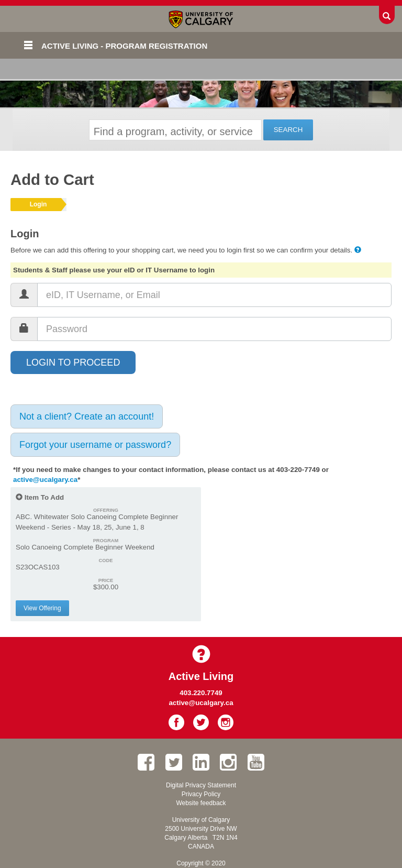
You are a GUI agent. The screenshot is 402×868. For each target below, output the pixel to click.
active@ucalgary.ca (45, 480)
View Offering (42, 608)
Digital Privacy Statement (201, 785)
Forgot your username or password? (95, 445)
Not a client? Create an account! (87, 416)
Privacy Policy (201, 794)
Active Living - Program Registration (124, 46)
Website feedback (201, 803)
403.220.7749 (201, 693)
